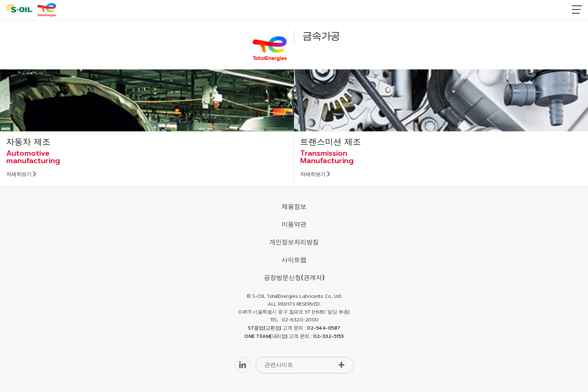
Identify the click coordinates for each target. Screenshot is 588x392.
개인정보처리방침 (294, 242)
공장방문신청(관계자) (294, 278)
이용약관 (294, 224)
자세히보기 (19, 174)
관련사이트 (279, 365)
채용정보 (294, 207)
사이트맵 (294, 260)
